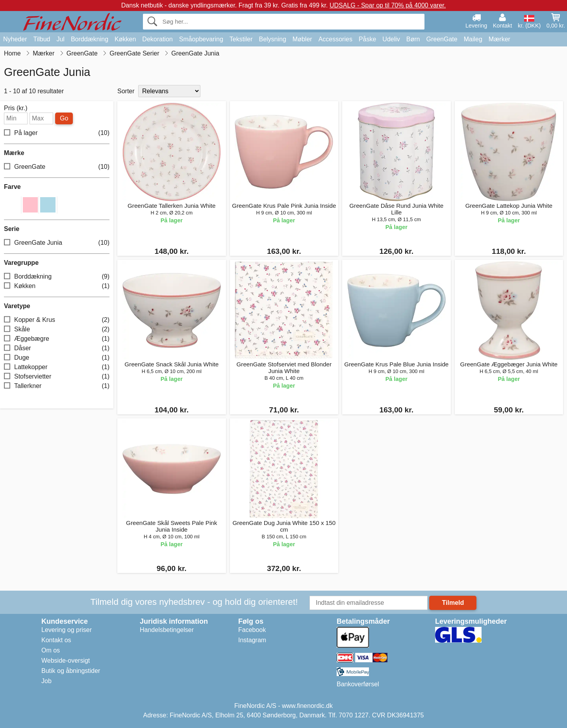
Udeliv (391, 39)
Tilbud (42, 39)
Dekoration (157, 39)
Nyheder (15, 39)
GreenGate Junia (57, 243)
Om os (51, 650)
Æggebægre (57, 339)
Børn (413, 39)
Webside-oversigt (66, 661)
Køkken (125, 39)
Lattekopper (57, 367)
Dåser (57, 348)
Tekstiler (241, 39)
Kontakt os (56, 640)
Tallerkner (57, 386)
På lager (57, 133)
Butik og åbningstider (71, 671)
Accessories (335, 39)
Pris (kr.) (16, 108)
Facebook (252, 630)
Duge (57, 358)
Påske (367, 39)
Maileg (473, 39)
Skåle (57, 330)
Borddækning (90, 39)
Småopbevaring (201, 39)
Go (64, 118)
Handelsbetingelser (167, 630)
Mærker (499, 39)
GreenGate (442, 39)
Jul (60, 39)
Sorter (126, 91)
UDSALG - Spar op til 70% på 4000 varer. (388, 5)
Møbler (302, 39)
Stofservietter (57, 377)
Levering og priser (67, 630)
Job (46, 681)
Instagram (252, 640)
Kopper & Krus (57, 320)
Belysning (272, 39)
